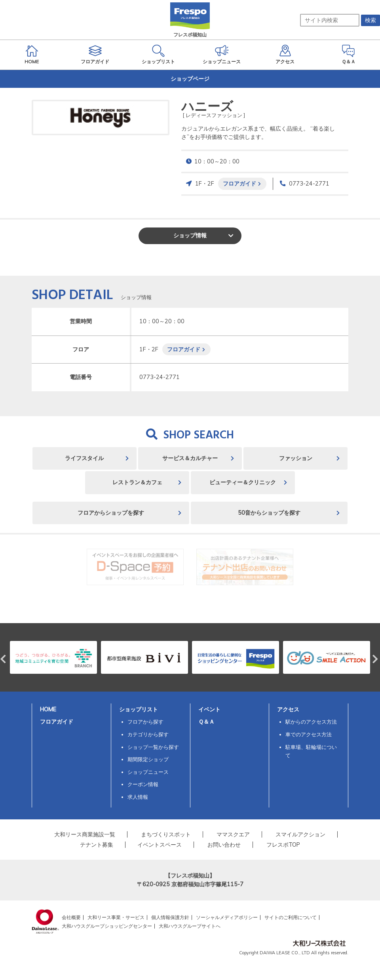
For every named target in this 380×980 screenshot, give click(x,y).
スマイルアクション (300, 834)
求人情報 (138, 797)
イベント (209, 709)
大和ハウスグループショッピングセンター (107, 926)
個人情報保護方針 (170, 917)
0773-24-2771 (309, 184)
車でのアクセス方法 (309, 734)
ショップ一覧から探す (153, 747)
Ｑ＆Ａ (206, 722)
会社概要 (71, 917)
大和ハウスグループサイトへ (190, 926)
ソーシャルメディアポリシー (227, 917)
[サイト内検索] (330, 20)
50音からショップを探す (269, 513)
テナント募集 (97, 845)
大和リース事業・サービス (116, 917)
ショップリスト (139, 709)
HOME (48, 709)
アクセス (288, 709)
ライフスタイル (84, 458)
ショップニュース (148, 772)
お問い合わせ (224, 845)
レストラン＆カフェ (137, 482)
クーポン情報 (143, 784)
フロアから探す (145, 722)
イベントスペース (160, 845)
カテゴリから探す (148, 734)
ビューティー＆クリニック (243, 482)
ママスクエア (233, 834)
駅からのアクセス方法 (311, 722)
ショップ (190, 235)
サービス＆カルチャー (190, 458)
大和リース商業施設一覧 (85, 834)
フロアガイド (239, 183)
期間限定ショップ (148, 759)
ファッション (296, 458)
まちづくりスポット (166, 834)
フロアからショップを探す (111, 513)
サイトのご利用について (291, 917)
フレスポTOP (283, 845)
